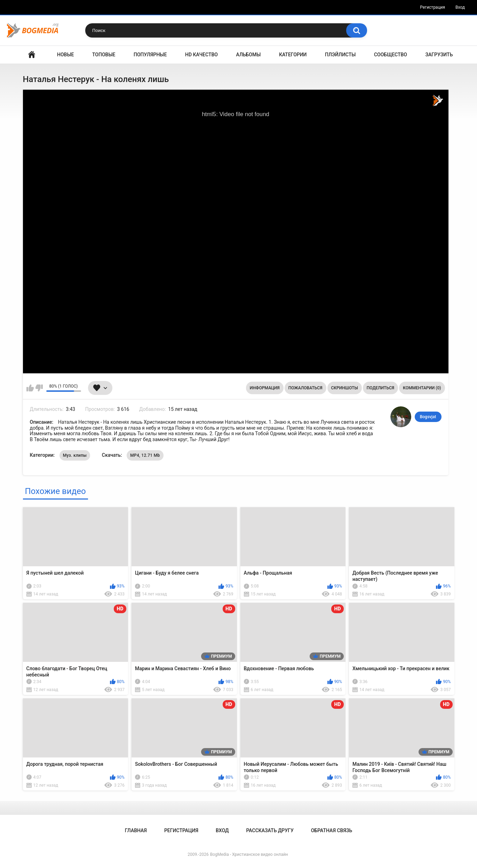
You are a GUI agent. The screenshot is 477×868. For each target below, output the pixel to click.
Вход (460, 7)
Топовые (104, 55)
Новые (65, 55)
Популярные (150, 55)
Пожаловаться (305, 388)
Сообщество (391, 55)
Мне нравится (30, 388)
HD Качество (201, 55)
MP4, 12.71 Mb (145, 455)
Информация (265, 388)
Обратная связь (332, 830)
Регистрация (432, 7)
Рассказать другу (270, 830)
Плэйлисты (340, 55)
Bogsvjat (428, 417)
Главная (32, 55)
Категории (293, 55)
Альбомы (249, 55)
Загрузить (439, 55)
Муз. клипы (75, 455)
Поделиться (380, 388)
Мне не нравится (39, 388)
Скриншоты (345, 388)
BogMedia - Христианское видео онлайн (249, 854)
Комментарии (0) (422, 388)
